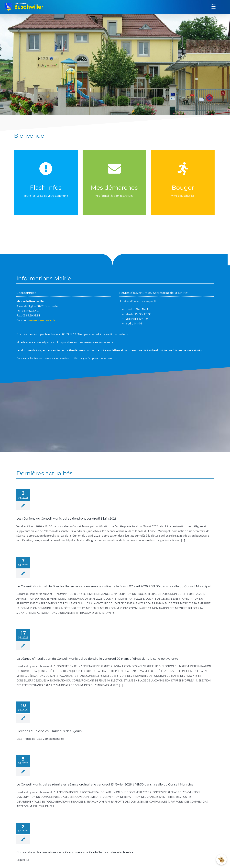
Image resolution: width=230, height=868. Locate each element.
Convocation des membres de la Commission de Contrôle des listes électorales (75, 852)
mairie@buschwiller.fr (42, 320)
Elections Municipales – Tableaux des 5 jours (49, 731)
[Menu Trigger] (214, 6)
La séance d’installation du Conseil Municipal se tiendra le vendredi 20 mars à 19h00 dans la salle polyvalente (97, 659)
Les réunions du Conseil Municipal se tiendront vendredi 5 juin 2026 (66, 519)
